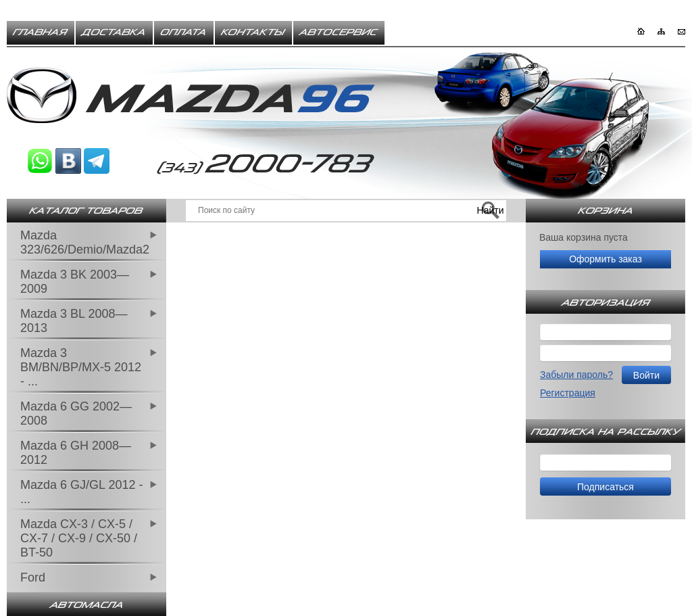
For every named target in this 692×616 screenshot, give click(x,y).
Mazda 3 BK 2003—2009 (75, 282)
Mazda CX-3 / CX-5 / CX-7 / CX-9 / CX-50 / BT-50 (79, 538)
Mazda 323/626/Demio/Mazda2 (85, 242)
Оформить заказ (605, 259)
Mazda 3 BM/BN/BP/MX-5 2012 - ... (81, 367)
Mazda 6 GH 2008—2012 (76, 453)
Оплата (184, 32)
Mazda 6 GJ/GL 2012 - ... (81, 492)
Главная (41, 32)
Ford (33, 577)
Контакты (253, 32)
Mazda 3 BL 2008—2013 (74, 321)
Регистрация (568, 393)
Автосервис (339, 32)
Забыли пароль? (576, 375)
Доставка (114, 32)
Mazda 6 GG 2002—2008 (76, 413)
